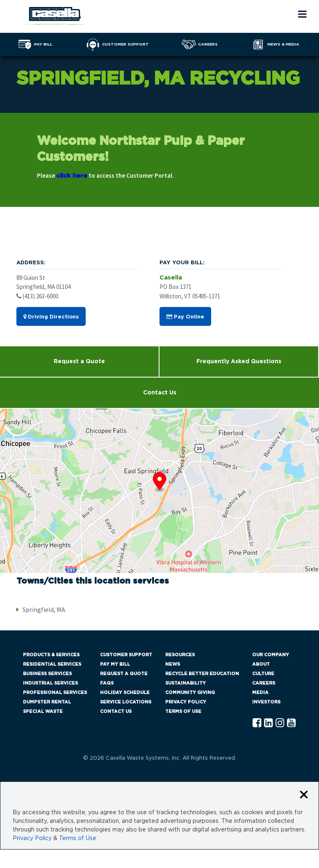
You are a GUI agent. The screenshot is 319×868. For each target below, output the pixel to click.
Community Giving (190, 693)
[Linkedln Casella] (268, 723)
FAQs (107, 683)
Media (260, 693)
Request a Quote (79, 362)
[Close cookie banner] (304, 795)
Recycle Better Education (202, 674)
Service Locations (126, 702)
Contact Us (160, 393)
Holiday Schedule (125, 693)
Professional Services (55, 693)
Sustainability (186, 683)
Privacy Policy (186, 702)
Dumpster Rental (47, 702)
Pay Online (185, 317)
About (261, 664)
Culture (263, 674)
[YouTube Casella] (291, 723)
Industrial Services (50, 683)
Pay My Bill (115, 664)
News (173, 664)
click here (72, 176)
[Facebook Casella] (257, 723)
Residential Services (52, 664)
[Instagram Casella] (280, 723)
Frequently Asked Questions (239, 362)
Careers (264, 683)
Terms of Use (183, 711)
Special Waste (43, 711)
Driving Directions (51, 317)
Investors (266, 702)
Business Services (47, 674)
